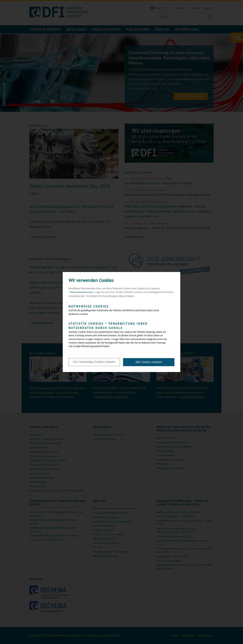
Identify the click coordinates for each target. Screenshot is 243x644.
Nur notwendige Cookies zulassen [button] (94, 362)
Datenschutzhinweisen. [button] (82, 292)
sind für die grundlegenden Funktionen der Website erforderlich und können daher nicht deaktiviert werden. (119, 310)
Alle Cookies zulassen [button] (149, 362)
